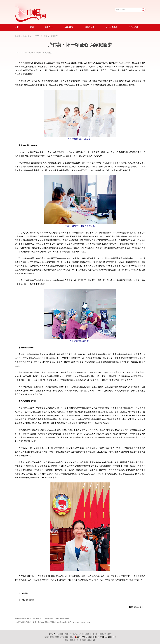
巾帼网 (17, 36)
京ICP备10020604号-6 (108, 637)
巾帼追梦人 (27, 36)
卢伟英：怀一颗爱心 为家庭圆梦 (46, 36)
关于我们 (52, 634)
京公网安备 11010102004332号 (88, 637)
